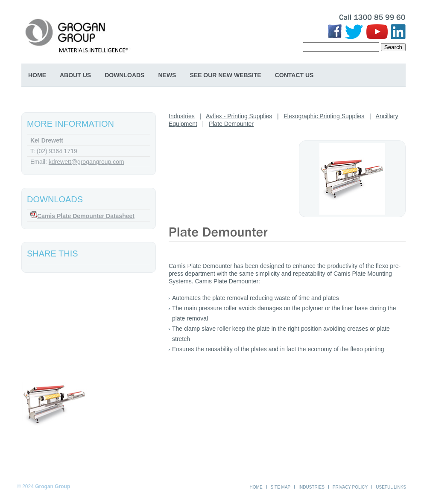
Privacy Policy (350, 487)
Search (393, 47)
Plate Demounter (231, 124)
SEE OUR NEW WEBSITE (225, 75)
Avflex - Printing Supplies (239, 116)
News (167, 75)
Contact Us (294, 75)
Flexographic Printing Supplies (324, 116)
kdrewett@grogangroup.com (86, 162)
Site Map (281, 487)
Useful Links (391, 487)
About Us (75, 75)
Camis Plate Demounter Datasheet (86, 216)
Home (37, 75)
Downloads (124, 75)
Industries (182, 116)
